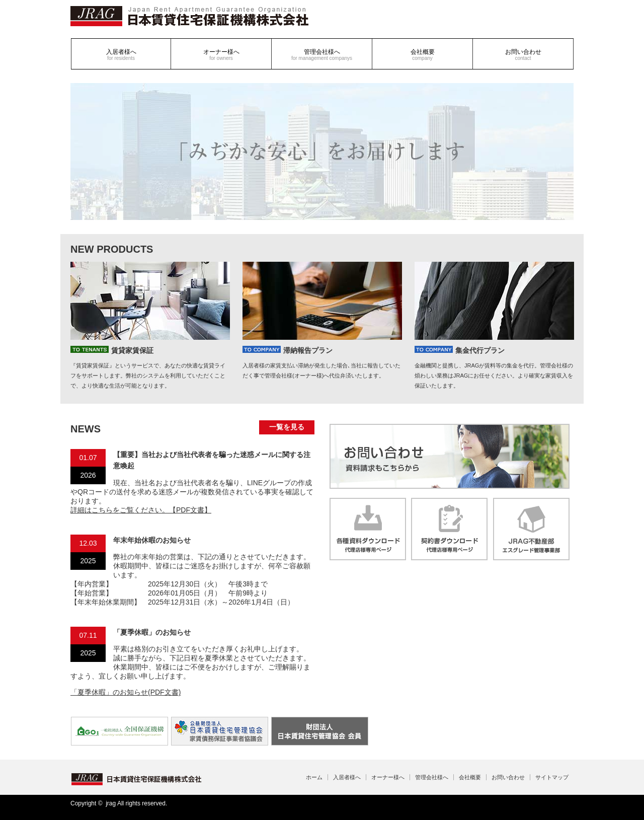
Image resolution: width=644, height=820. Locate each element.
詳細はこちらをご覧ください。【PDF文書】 (141, 510)
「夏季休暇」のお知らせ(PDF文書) (126, 692)
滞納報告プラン (288, 350)
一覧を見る (287, 427)
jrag (111, 803)
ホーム (314, 777)
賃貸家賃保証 (112, 350)
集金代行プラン (460, 350)
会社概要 (423, 55)
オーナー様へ (221, 55)
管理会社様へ (322, 55)
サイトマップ (552, 777)
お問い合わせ (523, 55)
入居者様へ (121, 55)
